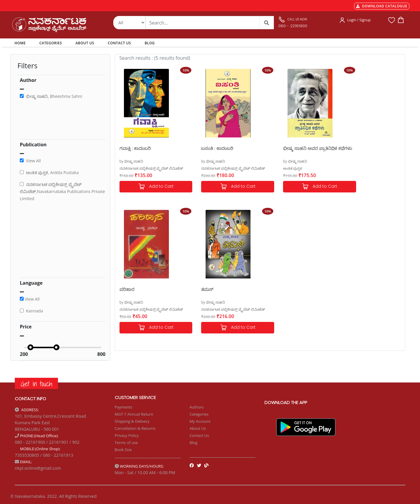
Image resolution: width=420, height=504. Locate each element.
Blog (194, 443)
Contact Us (199, 435)
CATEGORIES (51, 43)
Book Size (123, 450)
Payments (124, 407)
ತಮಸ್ (126, 289)
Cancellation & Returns (135, 428)
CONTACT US (119, 43)
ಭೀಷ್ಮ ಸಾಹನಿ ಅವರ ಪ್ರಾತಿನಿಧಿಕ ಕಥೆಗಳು (291, 151)
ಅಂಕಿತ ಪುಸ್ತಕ (274, 168)
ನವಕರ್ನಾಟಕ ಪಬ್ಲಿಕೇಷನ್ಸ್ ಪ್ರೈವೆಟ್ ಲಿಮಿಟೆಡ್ (151, 168)
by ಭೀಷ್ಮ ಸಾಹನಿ (131, 161)
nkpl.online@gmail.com (38, 468)
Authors (197, 407)
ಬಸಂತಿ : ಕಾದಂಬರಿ (208, 148)
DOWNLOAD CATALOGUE (382, 6)
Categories (199, 414)
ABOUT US (85, 43)
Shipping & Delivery (132, 421)
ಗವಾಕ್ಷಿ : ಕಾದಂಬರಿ (135, 148)
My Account (200, 421)
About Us (198, 428)
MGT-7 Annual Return (134, 414)
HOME (21, 43)
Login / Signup (359, 20)
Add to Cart (151, 187)
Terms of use (126, 443)
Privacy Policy (127, 435)
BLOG (150, 43)
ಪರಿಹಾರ (344, 148)
